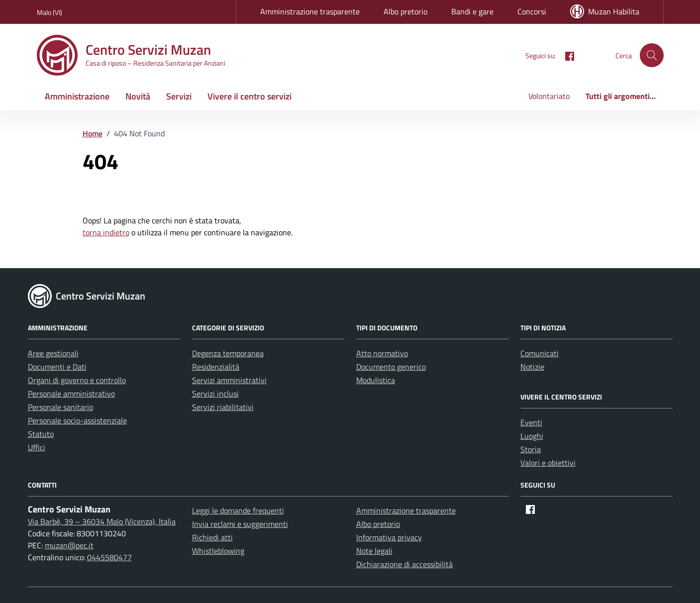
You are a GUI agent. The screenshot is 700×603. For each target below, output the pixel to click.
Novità (138, 96)
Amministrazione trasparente (310, 11)
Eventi (531, 422)
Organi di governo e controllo (77, 380)
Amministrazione (77, 96)
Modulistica (376, 380)
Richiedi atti (212, 537)
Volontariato (549, 96)
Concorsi (532, 11)
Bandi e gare (472, 11)
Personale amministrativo (71, 394)
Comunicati (540, 353)
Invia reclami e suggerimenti (240, 524)
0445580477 (109, 557)
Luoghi (532, 436)
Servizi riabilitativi (223, 407)
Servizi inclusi (215, 394)
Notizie (532, 367)
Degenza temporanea (228, 353)
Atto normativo (382, 353)
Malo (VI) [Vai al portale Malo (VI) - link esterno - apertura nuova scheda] (50, 12)
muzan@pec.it (69, 545)
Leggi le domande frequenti (238, 510)
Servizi (179, 96)
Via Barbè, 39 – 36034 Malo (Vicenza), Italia (102, 521)
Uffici (37, 447)
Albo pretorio (405, 11)
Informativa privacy (389, 537)
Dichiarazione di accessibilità (404, 564)
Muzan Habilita (605, 11)
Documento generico (391, 367)
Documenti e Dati (57, 367)
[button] (652, 55)
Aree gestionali (53, 353)
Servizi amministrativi (229, 380)
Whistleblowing (218, 551)
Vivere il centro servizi (250, 96)
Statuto (41, 434)
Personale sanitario (60, 407)
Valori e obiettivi (548, 463)
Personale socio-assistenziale (77, 420)
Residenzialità (216, 367)
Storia (531, 449)
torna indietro (106, 232)
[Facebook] (566, 55)
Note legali (374, 551)
